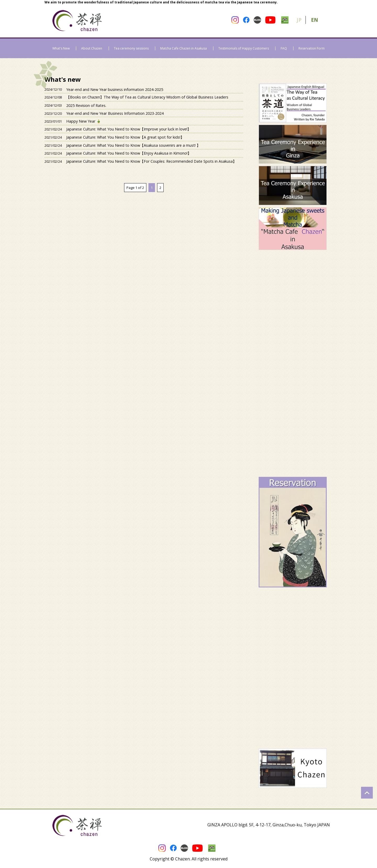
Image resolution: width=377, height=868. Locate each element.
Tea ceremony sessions (131, 48)
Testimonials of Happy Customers (244, 48)
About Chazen (92, 48)
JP (299, 20)
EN (315, 20)
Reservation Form (312, 48)
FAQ (284, 48)
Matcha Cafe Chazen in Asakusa (184, 48)
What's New (61, 48)
